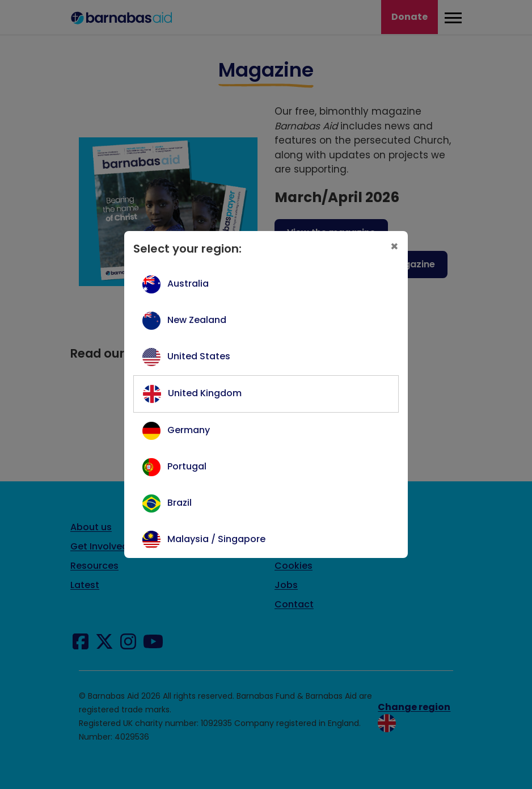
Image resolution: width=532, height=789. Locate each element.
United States (199, 356)
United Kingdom (205, 393)
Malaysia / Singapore (216, 539)
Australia (188, 284)
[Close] (394, 247)
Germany (189, 430)
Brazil (180, 503)
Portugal (187, 466)
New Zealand (197, 320)
